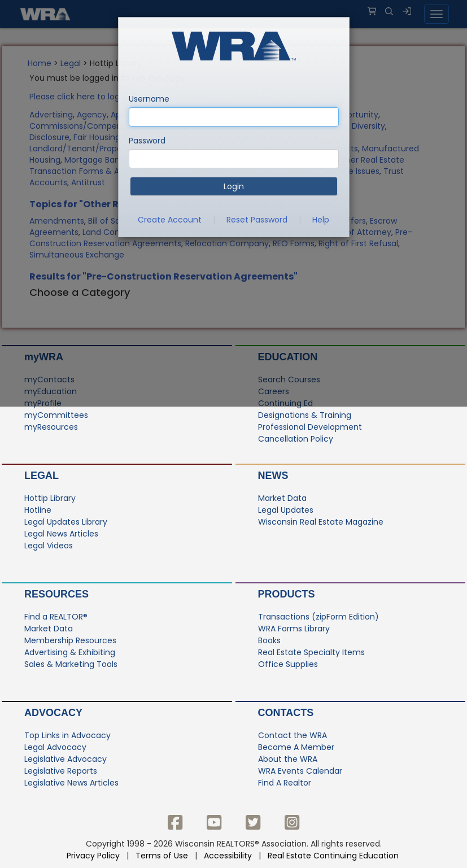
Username (149, 99)
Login (234, 186)
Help (321, 220)
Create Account (170, 220)
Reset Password (257, 220)
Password (147, 141)
